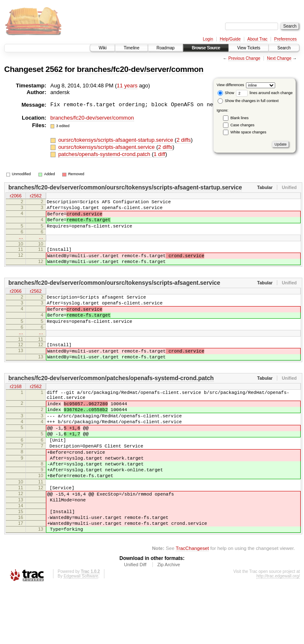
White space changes (248, 132)
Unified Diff (135, 621)
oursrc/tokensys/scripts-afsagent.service (107, 147)
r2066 (15, 196)
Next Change (279, 58)
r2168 (15, 412)
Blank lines (240, 118)
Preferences (286, 39)
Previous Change (244, 58)
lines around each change (264, 93)
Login (208, 39)
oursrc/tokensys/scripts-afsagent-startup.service (116, 140)
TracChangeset (192, 604)
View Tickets (249, 48)
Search (284, 48)
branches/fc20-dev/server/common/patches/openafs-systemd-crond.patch (111, 403)
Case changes (243, 125)
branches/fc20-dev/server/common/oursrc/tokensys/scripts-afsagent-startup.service (125, 187)
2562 (54, 69)
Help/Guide (230, 39)
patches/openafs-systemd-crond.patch (105, 154)
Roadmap (166, 48)
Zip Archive (169, 621)
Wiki (103, 48)
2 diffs (184, 140)
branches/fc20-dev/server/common (140, 69)
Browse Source (206, 48)
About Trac (257, 39)
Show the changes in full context (248, 101)
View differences (231, 85)
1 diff (160, 154)
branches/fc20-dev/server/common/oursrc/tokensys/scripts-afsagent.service (114, 295)
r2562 (35, 196)
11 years (127, 86)
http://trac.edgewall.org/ (278, 632)
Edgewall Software (81, 632)
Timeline (131, 48)
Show (226, 93)
